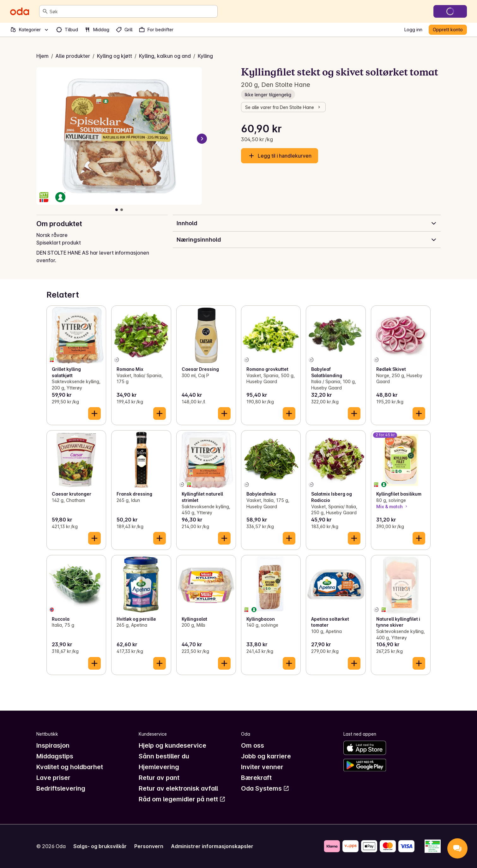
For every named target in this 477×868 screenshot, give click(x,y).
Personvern (149, 846)
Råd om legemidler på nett (182, 799)
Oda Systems (265, 788)
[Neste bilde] (202, 139)
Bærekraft (256, 778)
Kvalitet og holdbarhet (70, 767)
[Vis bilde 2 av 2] (122, 210)
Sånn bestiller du (164, 756)
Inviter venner (262, 767)
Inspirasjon (53, 745)
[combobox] (132, 11)
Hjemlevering (159, 767)
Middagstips (55, 756)
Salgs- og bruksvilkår (100, 846)
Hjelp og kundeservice (172, 745)
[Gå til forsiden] (20, 11)
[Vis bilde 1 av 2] (117, 210)
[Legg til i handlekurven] (94, 413)
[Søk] (45, 11)
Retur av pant (159, 778)
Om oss (253, 745)
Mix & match (392, 506)
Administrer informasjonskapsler (212, 846)
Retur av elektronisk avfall (178, 788)
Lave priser (53, 778)
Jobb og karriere (266, 756)
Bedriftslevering (61, 788)
